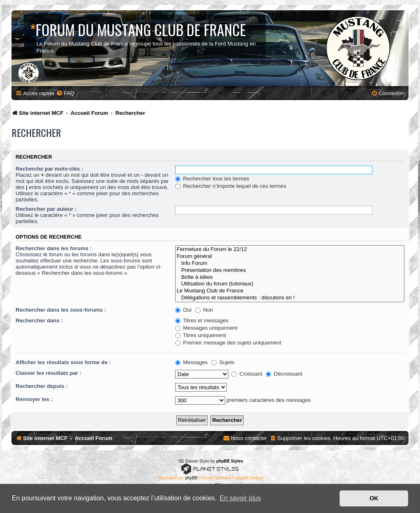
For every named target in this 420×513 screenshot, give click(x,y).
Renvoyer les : (34, 399)
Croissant (247, 374)
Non (204, 310)
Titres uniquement (201, 335)
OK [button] (374, 498)
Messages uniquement (206, 328)
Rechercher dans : (39, 320)
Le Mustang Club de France (290, 291)
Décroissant (284, 374)
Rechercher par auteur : (46, 209)
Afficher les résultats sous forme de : (63, 362)
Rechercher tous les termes (212, 179)
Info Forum (290, 263)
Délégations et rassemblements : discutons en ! (290, 298)
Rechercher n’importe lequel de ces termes (231, 186)
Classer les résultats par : (49, 373)
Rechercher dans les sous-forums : (61, 310)
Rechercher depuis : (42, 386)
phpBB (191, 478)
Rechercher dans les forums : (54, 248)
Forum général (290, 256)
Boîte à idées (290, 277)
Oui (183, 310)
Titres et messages (202, 320)
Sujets (223, 362)
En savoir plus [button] (240, 498)
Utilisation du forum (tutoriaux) (290, 284)
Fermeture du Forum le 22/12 (290, 250)
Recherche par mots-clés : (49, 169)
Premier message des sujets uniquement (228, 343)
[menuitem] (65, 93)
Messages (192, 362)
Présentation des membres (290, 270)
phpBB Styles (229, 461)
